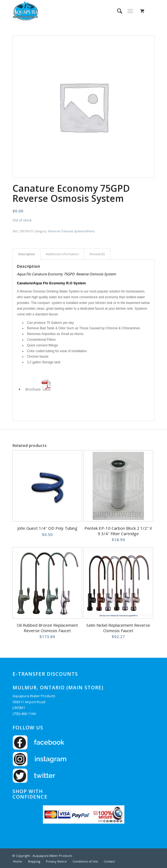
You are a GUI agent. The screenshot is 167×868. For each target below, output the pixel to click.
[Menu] (130, 11)
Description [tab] (27, 254)
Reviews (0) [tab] (97, 254)
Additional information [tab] (62, 254)
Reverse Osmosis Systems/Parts (71, 231)
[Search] (117, 11)
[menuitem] (117, 11)
